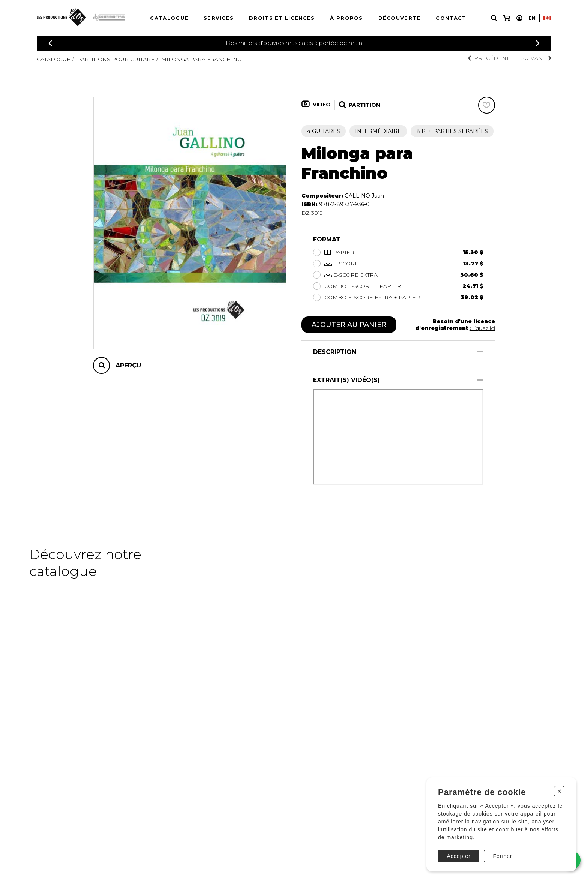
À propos (346, 18)
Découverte (400, 18)
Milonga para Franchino (202, 59)
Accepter (459, 856)
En (532, 18)
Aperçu (128, 365)
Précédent (488, 58)
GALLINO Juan (364, 196)
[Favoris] (487, 105)
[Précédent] (50, 43)
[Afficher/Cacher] (480, 352)
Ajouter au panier (349, 325)
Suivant (536, 58)
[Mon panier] (506, 18)
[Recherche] (494, 18)
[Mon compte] (519, 18)
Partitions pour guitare (116, 59)
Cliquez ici (482, 328)
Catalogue (169, 18)
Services (219, 18)
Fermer (503, 856)
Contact (451, 18)
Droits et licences (282, 18)
